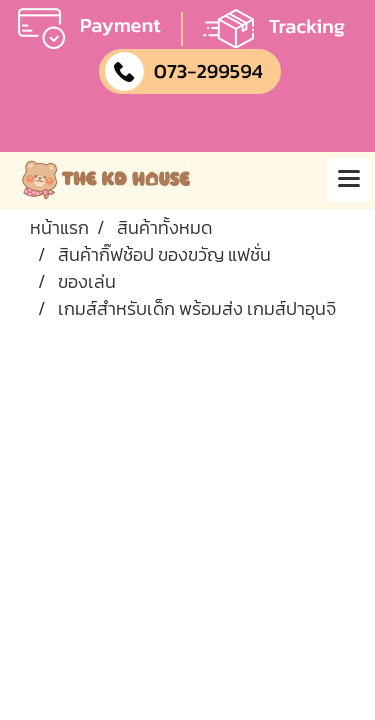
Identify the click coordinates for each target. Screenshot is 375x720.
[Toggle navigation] (349, 180)
